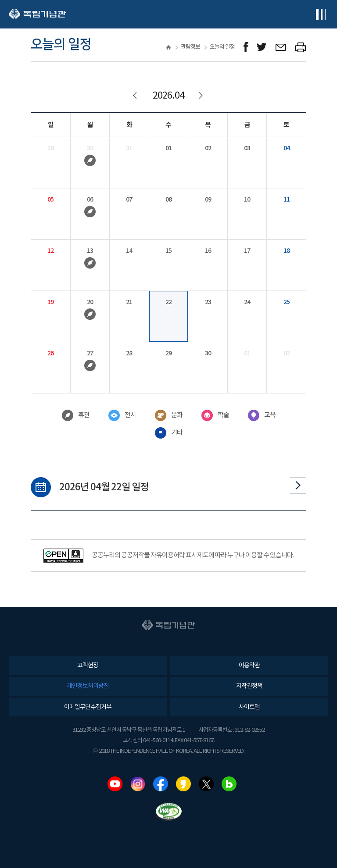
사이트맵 (249, 707)
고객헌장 (88, 666)
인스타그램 (138, 784)
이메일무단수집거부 (88, 707)
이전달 (136, 96)
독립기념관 (37, 14)
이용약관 (249, 666)
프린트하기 (301, 47)
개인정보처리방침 (88, 686)
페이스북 (161, 784)
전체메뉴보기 (321, 14)
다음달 (201, 96)
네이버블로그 (229, 784)
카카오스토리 (183, 784)
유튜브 (115, 784)
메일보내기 (281, 47)
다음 (298, 485)
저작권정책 (249, 686)
